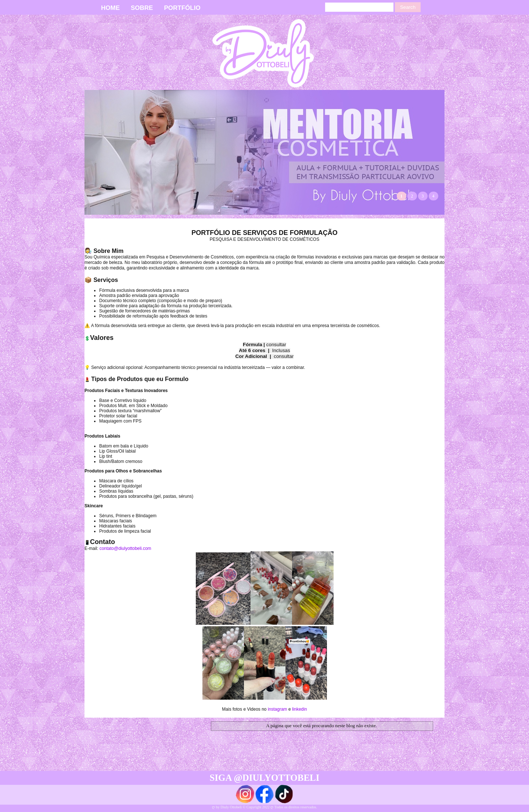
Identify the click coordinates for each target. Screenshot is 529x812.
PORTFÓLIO (182, 8)
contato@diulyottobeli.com (125, 548)
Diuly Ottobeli (232, 807)
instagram (278, 709)
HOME (110, 8)
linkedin (300, 709)
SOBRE (142, 8)
